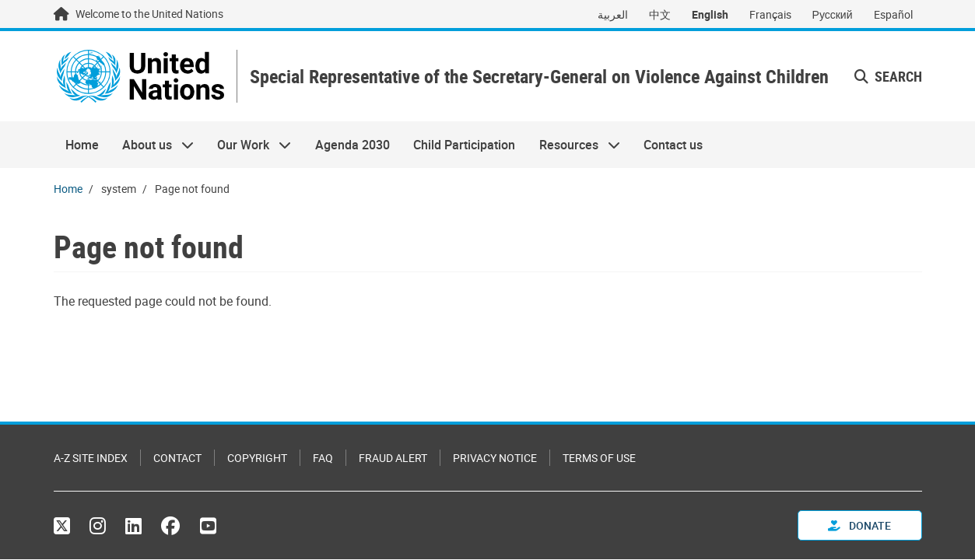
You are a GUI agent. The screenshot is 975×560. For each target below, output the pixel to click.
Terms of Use (599, 458)
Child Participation (464, 145)
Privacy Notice (495, 458)
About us (152, 145)
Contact (177, 458)
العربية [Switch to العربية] (613, 14)
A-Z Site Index (91, 458)
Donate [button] (859, 525)
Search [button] (888, 76)
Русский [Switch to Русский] (833, 14)
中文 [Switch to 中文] (660, 14)
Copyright (257, 458)
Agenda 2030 (352, 145)
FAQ (323, 458)
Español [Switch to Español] (893, 14)
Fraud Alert (393, 458)
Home (82, 145)
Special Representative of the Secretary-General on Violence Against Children (539, 77)
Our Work (248, 145)
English (710, 14)
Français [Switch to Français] (770, 14)
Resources (573, 145)
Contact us (673, 145)
